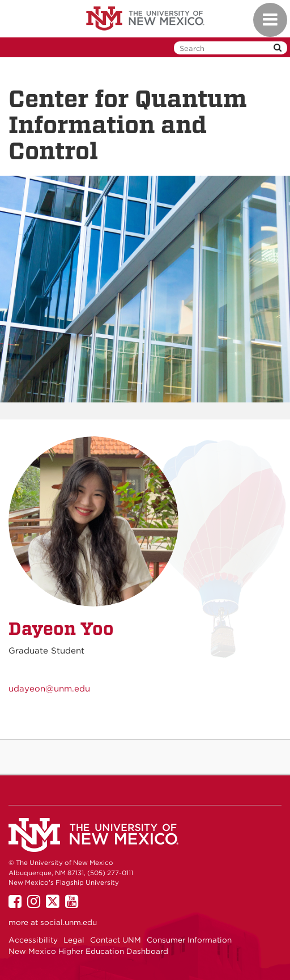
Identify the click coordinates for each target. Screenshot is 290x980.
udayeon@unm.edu (49, 689)
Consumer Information (189, 940)
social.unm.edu (69, 922)
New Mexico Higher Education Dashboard (88, 951)
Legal (74, 940)
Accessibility (33, 940)
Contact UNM (116, 940)
